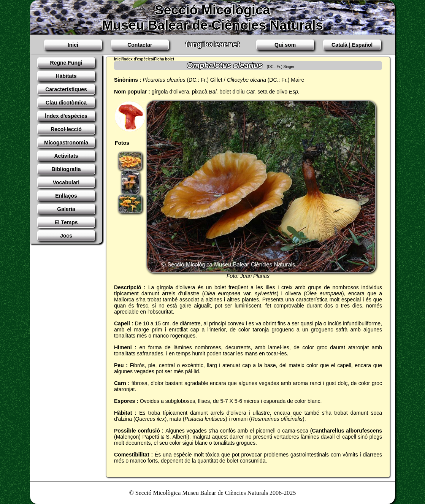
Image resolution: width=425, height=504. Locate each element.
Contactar (140, 45)
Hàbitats (66, 76)
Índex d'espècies (66, 116)
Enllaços (66, 196)
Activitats (66, 156)
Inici (73, 45)
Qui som (285, 45)
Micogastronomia (66, 143)
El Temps (66, 222)
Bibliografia (66, 169)
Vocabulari (66, 182)
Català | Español (352, 45)
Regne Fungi (66, 63)
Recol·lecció (66, 129)
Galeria (66, 209)
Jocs (66, 236)
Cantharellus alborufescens (347, 431)
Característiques (66, 89)
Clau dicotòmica (66, 103)
